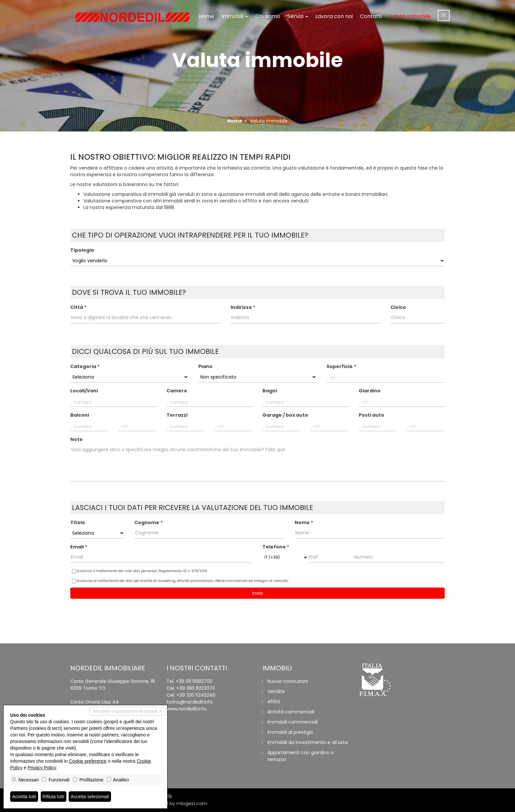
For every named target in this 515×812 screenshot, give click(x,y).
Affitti (274, 702)
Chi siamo (268, 16)
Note (77, 439)
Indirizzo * (243, 307)
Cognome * (148, 522)
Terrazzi (177, 415)
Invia (257, 593)
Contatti (371, 16)
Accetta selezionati (90, 797)
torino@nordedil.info (190, 702)
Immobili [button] (235, 16)
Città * (78, 307)
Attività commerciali (291, 712)
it (444, 15)
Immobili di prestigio (290, 732)
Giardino (370, 391)
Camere (177, 391)
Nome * (304, 522)
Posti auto (371, 415)
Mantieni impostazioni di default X (128, 711)
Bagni (270, 391)
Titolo (78, 522)
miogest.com (192, 803)
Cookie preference (88, 761)
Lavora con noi (334, 16)
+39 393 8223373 (196, 688)
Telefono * (276, 547)
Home (206, 16)
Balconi (80, 415)
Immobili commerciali (292, 722)
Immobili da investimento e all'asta (308, 742)
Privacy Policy (42, 768)
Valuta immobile (410, 16)
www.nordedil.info (187, 709)
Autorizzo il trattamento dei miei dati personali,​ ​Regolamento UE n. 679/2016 (140, 571)
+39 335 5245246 (196, 695)
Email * (79, 547)
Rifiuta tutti (54, 797)
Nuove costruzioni (288, 681)
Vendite (276, 691)
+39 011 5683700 (194, 681)
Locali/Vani (84, 391)
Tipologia (82, 250)
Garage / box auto (285, 415)
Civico (398, 307)
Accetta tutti (24, 797)
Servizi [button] (298, 16)
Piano (205, 366)
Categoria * (85, 366)
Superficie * (341, 366)
